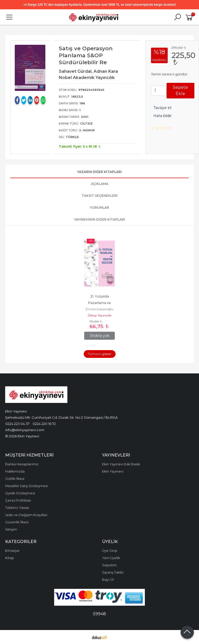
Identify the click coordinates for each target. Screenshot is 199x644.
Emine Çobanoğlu (99, 309)
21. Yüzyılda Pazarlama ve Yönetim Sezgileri (100, 303)
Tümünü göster (100, 354)
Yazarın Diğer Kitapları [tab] (99, 172)
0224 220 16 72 (44, 424)
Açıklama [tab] (100, 184)
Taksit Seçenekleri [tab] (100, 196)
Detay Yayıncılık (100, 315)
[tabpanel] (30, 68)
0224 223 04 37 (17, 424)
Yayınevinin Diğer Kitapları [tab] (100, 219)
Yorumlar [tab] (99, 208)
